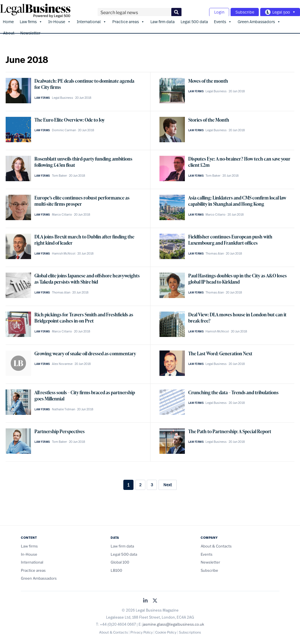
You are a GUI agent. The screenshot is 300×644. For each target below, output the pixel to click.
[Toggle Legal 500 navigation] (279, 12)
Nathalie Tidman (63, 408)
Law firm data (163, 20)
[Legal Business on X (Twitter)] (155, 600)
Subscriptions (190, 631)
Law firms (31, 20)
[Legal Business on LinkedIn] (145, 600)
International (92, 20)
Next (168, 483)
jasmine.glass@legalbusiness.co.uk (173, 623)
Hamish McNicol (64, 252)
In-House (60, 20)
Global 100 (120, 561)
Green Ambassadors (259, 20)
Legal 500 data (194, 20)
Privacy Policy (142, 631)
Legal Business (63, 96)
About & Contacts (216, 545)
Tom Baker (59, 174)
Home (8, 20)
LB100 (116, 569)
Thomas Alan (215, 252)
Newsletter (30, 31)
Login (214, 11)
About (9, 31)
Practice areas (128, 20)
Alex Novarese (62, 362)
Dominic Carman (64, 129)
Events (223, 20)
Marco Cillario (62, 213)
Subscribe (242, 11)
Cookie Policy (166, 631)
